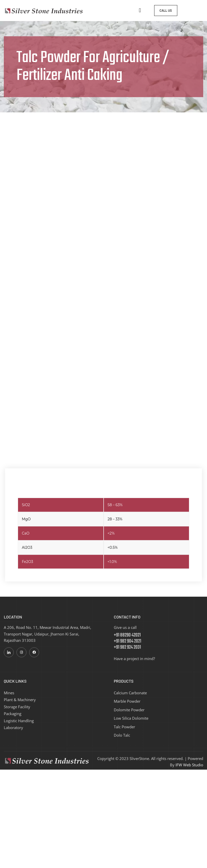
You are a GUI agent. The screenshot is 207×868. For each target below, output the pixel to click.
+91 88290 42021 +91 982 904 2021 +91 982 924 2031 (128, 641)
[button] (140, 11)
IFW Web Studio (189, 765)
